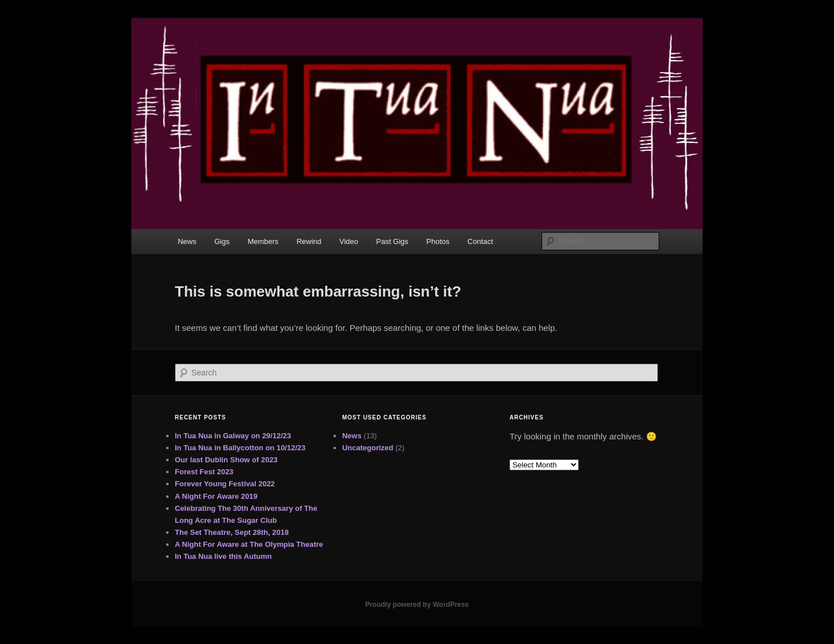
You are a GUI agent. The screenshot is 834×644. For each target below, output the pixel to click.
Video (349, 241)
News (187, 241)
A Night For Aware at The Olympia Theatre (249, 544)
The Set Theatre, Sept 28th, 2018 (232, 532)
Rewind (309, 241)
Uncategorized (368, 448)
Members (263, 241)
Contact (480, 241)
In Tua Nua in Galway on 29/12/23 (233, 436)
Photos (438, 241)
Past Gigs (392, 241)
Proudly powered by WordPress (417, 605)
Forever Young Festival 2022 (225, 484)
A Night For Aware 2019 (216, 496)
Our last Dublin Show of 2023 (226, 460)
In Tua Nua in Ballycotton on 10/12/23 (240, 448)
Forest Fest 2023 (204, 472)
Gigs (222, 241)
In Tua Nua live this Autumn (223, 556)
